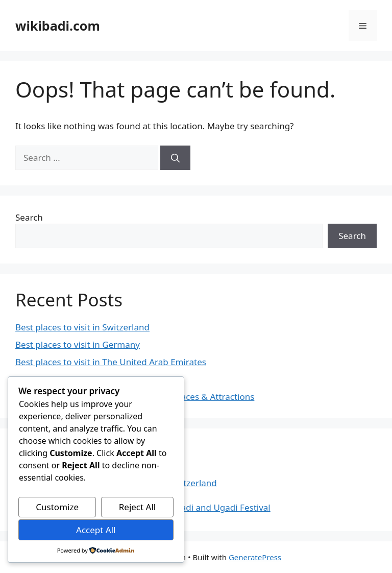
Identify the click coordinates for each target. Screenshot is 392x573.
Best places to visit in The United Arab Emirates (111, 362)
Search (29, 217)
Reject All (138, 507)
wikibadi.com (58, 26)
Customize (57, 507)
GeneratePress (255, 557)
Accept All (96, 530)
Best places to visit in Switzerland (82, 327)
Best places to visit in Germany (78, 344)
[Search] (175, 158)
